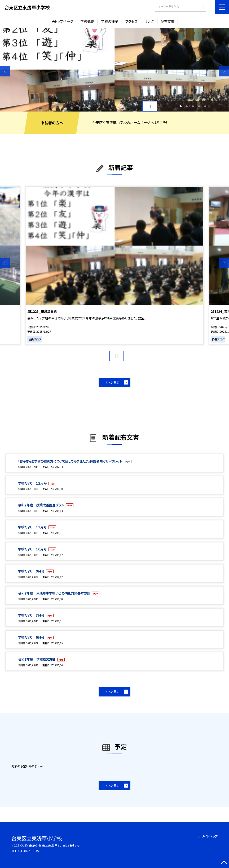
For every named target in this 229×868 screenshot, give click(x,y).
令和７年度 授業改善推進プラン (41, 505)
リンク (149, 21)
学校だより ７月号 (32, 615)
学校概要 (87, 21)
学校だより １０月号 (33, 549)
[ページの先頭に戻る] (224, 863)
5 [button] (205, 106)
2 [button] (187, 106)
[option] (114, 70)
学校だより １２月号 (33, 483)
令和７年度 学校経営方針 (37, 659)
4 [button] (199, 106)
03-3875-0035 (29, 851)
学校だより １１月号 (33, 527)
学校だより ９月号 (32, 571)
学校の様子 (110, 21)
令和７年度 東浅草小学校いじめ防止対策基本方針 (54, 593)
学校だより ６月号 (32, 637)
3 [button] (193, 106)
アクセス (131, 21)
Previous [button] (5, 71)
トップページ (64, 21)
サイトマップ (209, 836)
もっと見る (113, 382)
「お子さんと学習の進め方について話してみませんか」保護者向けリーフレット (71, 461)
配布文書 (168, 21)
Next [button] (224, 71)
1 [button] (181, 106)
